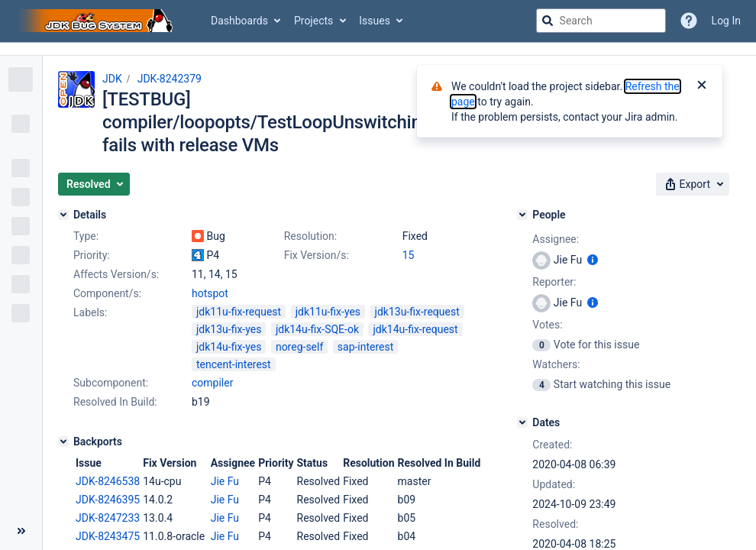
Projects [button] (313, 21)
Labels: (90, 312)
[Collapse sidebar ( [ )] (21, 531)
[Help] (689, 21)
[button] (94, 184)
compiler (212, 383)
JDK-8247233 (108, 518)
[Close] (702, 86)
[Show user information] (593, 260)
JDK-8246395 (108, 500)
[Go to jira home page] (98, 21)
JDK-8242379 (170, 79)
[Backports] (63, 442)
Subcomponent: (111, 383)
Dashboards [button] (239, 21)
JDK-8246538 (108, 481)
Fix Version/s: (317, 255)
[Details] (63, 215)
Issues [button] (375, 21)
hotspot (210, 293)
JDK (112, 79)
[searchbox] (601, 21)
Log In (726, 21)
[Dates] (522, 422)
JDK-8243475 (108, 536)
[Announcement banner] (378, 49)
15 (409, 255)
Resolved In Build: (115, 402)
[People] (522, 215)
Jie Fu (225, 481)
